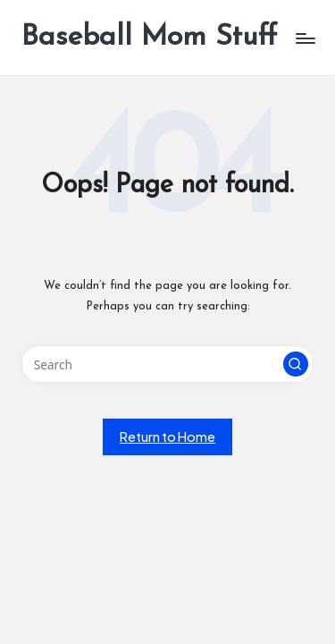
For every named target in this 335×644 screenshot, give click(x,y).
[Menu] (305, 38)
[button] (296, 364)
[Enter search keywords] (167, 364)
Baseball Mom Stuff (149, 38)
